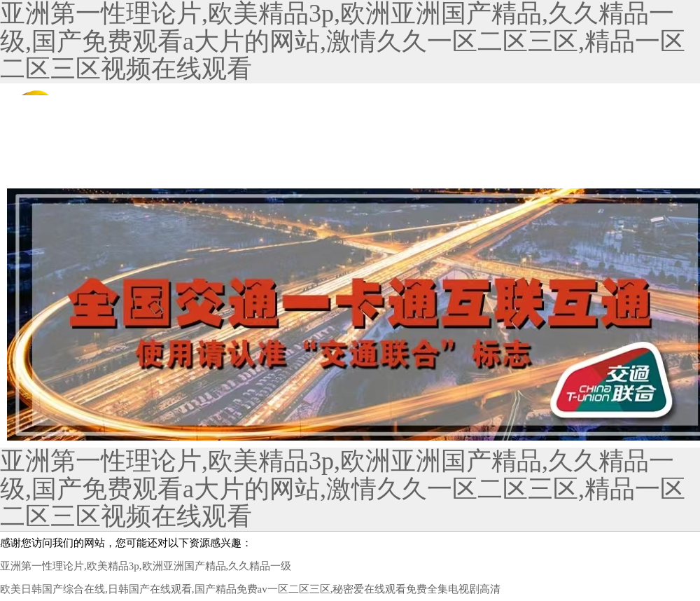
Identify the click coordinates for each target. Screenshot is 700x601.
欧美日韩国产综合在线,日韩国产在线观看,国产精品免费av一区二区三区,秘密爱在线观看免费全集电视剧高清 (250, 589)
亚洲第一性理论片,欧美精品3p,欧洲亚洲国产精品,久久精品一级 (146, 566)
